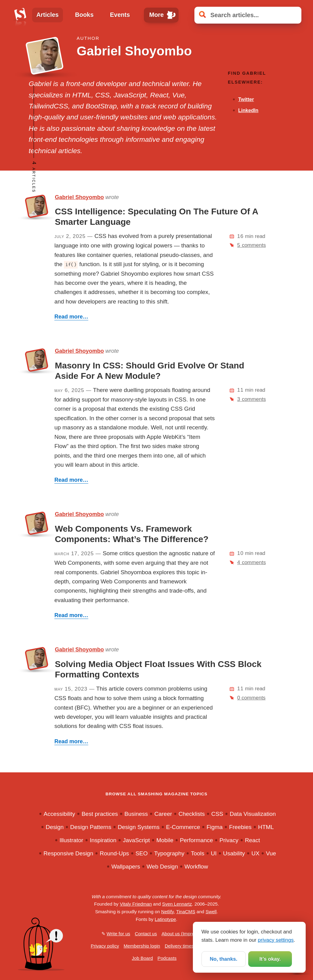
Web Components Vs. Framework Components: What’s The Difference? (132, 534)
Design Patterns (91, 827)
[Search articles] (248, 15)
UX (256, 853)
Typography (169, 853)
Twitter (246, 99)
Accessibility (59, 814)
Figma (215, 827)
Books (84, 15)
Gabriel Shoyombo (79, 197)
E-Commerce (183, 827)
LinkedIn (248, 110)
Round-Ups (114, 853)
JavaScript (136, 840)
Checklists (192, 814)
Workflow (196, 867)
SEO (142, 853)
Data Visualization (253, 814)
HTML (266, 827)
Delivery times (179, 946)
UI (214, 853)
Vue (271, 853)
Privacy (229, 840)
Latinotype (165, 919)
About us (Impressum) (184, 934)
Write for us (118, 934)
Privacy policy (105, 946)
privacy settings (276, 940)
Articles (48, 15)
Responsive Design (68, 853)
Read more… (71, 317)
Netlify (167, 912)
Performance (196, 840)
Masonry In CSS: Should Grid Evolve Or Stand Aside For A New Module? (149, 371)
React (252, 840)
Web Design (162, 867)
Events (120, 15)
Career (163, 814)
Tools (197, 853)
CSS (217, 814)
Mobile (165, 840)
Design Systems (139, 827)
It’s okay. (270, 959)
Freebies (240, 827)
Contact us (146, 934)
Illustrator (72, 840)
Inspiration (103, 840)
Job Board (142, 958)
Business (136, 814)
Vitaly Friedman (136, 904)
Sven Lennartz (177, 904)
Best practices (100, 814)
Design (55, 827)
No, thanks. (223, 959)
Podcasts (167, 958)
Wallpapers (126, 867)
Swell (211, 912)
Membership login (142, 946)
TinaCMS (186, 912)
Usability (234, 853)
